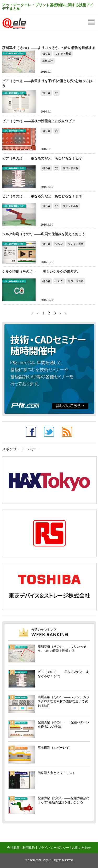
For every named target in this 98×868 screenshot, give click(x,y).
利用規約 (29, 848)
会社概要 (13, 848)
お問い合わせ (82, 848)
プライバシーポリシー (54, 848)
